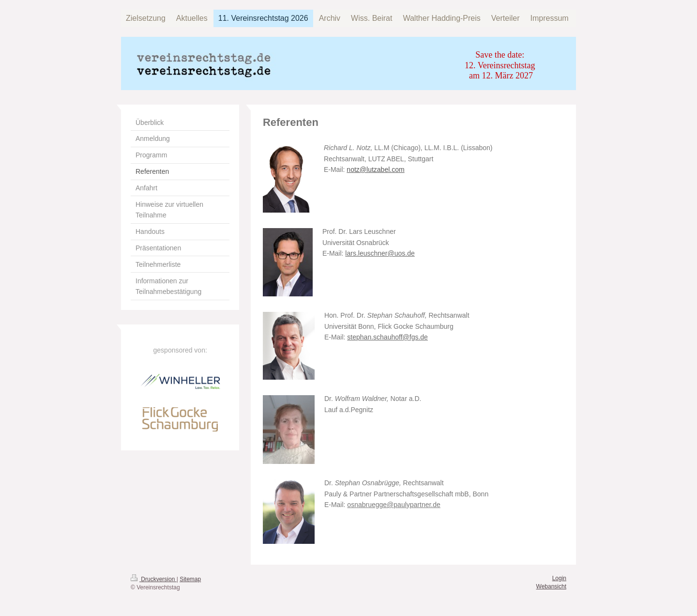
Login (559, 578)
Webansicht (551, 586)
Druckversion (154, 579)
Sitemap (190, 579)
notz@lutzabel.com (375, 169)
